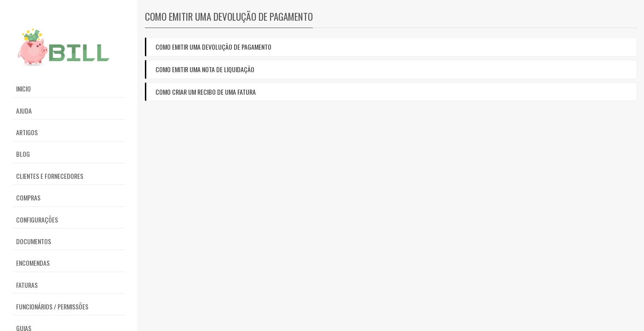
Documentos (34, 241)
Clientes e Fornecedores (50, 176)
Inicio (23, 88)
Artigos (27, 132)
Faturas (27, 285)
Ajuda (24, 111)
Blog (23, 154)
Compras (28, 197)
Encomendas (33, 263)
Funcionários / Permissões (52, 306)
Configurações (37, 220)
